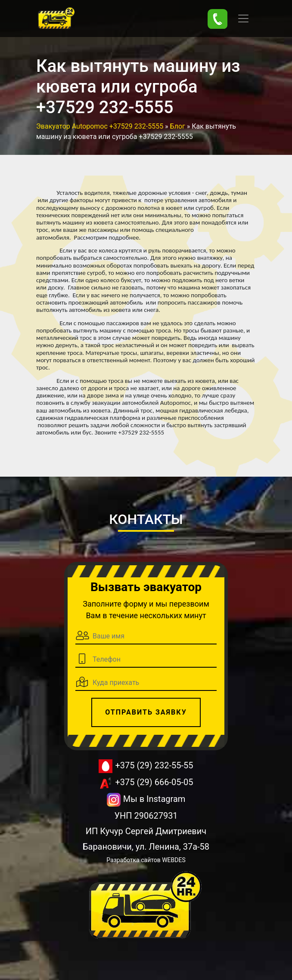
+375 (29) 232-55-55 (146, 766)
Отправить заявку (146, 712)
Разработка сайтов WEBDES (146, 860)
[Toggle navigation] (243, 18)
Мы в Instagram (146, 800)
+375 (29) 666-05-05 (146, 783)
